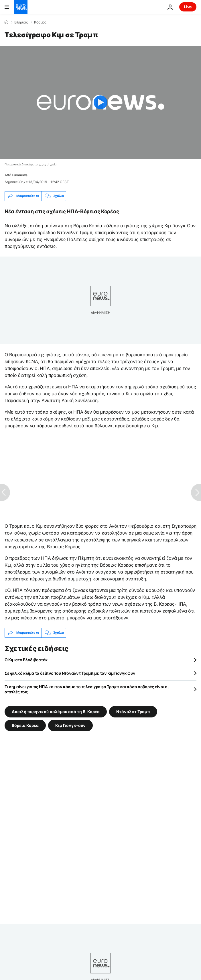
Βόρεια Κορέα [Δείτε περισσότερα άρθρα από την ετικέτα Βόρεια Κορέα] (25, 725)
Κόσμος (40, 22)
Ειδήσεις (21, 22)
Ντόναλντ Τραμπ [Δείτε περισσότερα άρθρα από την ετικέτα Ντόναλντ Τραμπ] (133, 711)
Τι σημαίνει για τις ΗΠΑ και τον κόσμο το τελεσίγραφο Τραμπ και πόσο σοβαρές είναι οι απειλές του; (86, 689)
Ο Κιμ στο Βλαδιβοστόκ (26, 660)
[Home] (6, 22)
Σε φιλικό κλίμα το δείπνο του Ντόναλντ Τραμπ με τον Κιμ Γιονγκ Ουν (70, 673)
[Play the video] (100, 102)
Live (188, 7)
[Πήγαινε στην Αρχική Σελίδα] (21, 7)
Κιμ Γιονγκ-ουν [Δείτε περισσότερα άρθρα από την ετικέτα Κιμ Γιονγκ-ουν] (70, 725)
